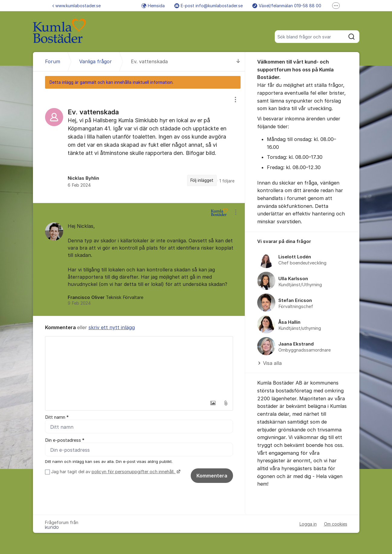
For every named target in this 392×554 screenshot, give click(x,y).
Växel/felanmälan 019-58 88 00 (287, 6)
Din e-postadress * (65, 440)
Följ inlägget (202, 180)
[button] (213, 403)
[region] (139, 146)
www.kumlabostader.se (76, 6)
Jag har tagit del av (115, 472)
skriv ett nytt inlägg (112, 327)
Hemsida (153, 6)
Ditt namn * (57, 417)
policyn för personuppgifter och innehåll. (134, 472)
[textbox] (139, 367)
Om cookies (336, 524)
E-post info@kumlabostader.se (209, 6)
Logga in (308, 524)
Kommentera (212, 476)
